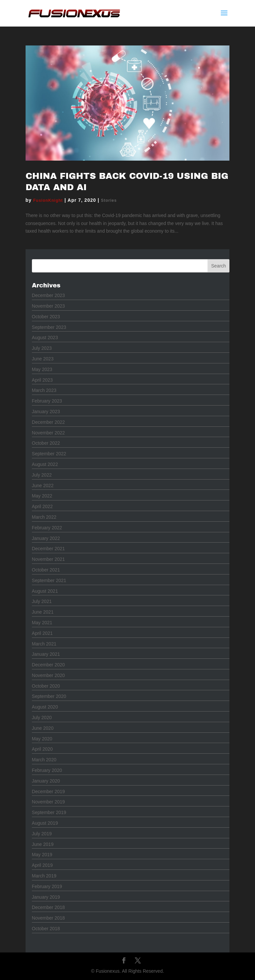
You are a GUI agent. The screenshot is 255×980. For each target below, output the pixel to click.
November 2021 (48, 559)
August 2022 (45, 464)
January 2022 (46, 538)
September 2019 (49, 812)
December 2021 (48, 549)
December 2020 (48, 665)
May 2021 (42, 623)
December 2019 (48, 792)
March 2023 (44, 390)
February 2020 (47, 770)
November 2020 (48, 675)
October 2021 (46, 570)
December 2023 (48, 295)
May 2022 (42, 496)
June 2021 (43, 612)
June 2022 (43, 486)
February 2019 (47, 886)
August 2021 (45, 591)
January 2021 (46, 654)
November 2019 (48, 802)
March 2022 (44, 517)
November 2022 (48, 433)
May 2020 (42, 739)
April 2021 (42, 633)
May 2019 (42, 855)
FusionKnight (48, 200)
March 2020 (44, 760)
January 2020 (46, 781)
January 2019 (46, 897)
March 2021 (44, 644)
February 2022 (47, 528)
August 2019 (45, 823)
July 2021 (42, 601)
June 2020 (43, 728)
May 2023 (42, 369)
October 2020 (46, 686)
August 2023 (45, 338)
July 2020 (42, 717)
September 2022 (49, 454)
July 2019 (42, 834)
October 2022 (46, 443)
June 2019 (43, 844)
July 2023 (42, 348)
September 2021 (49, 580)
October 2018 (46, 929)
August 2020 (45, 707)
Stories (109, 200)
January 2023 (46, 412)
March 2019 (44, 876)
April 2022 (42, 506)
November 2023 (48, 306)
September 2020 (49, 696)
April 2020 (42, 749)
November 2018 (48, 918)
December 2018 (48, 907)
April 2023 (42, 380)
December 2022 (48, 422)
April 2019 (42, 865)
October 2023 (46, 317)
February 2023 (47, 401)
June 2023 (43, 359)
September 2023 (49, 327)
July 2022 (42, 475)
